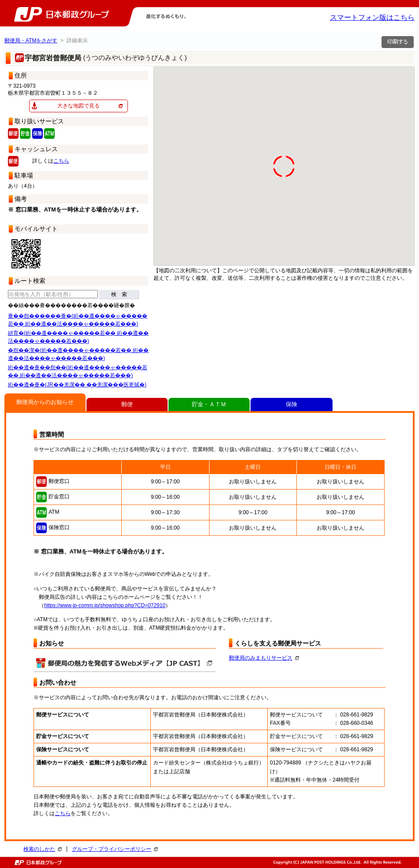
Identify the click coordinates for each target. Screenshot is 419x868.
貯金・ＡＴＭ (209, 404)
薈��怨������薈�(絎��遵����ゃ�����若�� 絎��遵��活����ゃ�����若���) (78, 320)
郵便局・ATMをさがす (31, 41)
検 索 (119, 294)
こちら (61, 161)
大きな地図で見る (79, 106)
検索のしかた (43, 849)
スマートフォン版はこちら (372, 17)
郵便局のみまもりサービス (264, 658)
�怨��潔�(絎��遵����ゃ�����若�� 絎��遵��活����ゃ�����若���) (78, 354)
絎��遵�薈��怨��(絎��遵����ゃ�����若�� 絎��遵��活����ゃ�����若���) (78, 371)
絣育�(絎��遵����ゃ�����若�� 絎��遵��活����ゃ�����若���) (78, 337)
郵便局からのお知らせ (45, 402)
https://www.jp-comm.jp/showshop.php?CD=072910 (105, 605)
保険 (292, 404)
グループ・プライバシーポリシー (115, 849)
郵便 (127, 404)
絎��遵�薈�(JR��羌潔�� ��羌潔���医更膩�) (77, 385)
